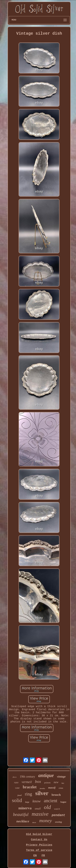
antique (46, 775)
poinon (47, 783)
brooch (56, 795)
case (17, 788)
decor (34, 822)
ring (28, 794)
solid (17, 800)
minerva (25, 808)
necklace (23, 821)
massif (52, 788)
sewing (58, 822)
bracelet (30, 787)
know (37, 801)
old (47, 807)
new (56, 782)
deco (15, 777)
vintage (61, 777)
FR (43, 856)
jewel (20, 795)
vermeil (27, 782)
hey (63, 783)
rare (16, 782)
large (27, 802)
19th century (27, 777)
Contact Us (39, 840)
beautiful (21, 814)
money (45, 821)
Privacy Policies (39, 845)
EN (35, 856)
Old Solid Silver (39, 834)
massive (40, 814)
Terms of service (39, 850)
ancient (51, 801)
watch (57, 809)
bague (63, 802)
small (38, 809)
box (38, 782)
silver (42, 793)
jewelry (42, 788)
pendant (58, 815)
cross (61, 788)
